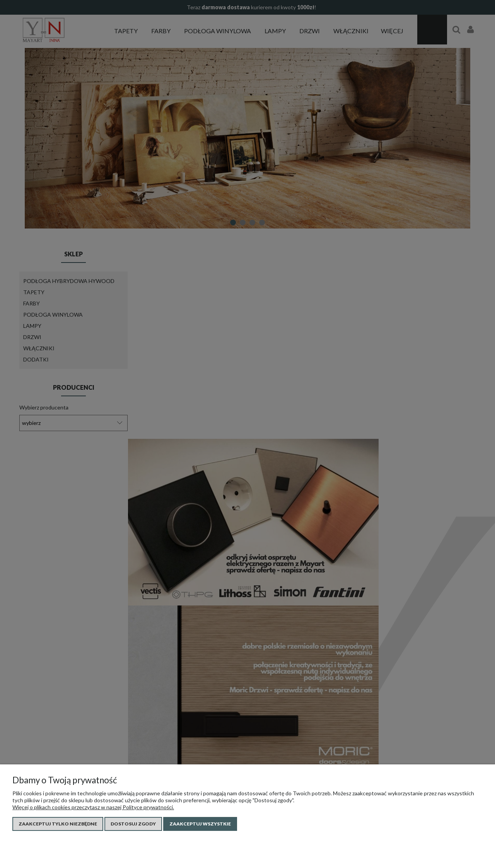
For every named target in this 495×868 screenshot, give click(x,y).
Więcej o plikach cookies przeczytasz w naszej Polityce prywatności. (93, 807)
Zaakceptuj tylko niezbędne (58, 824)
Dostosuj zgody (133, 824)
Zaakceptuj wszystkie (200, 824)
